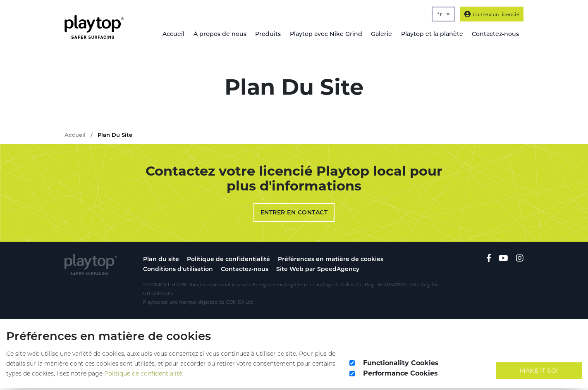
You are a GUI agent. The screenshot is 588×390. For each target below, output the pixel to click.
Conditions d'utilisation (178, 271)
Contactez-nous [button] (495, 34)
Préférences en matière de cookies (331, 261)
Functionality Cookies (401, 364)
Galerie (380, 34)
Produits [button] (266, 34)
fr (443, 14)
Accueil (171, 34)
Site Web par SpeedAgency (318, 271)
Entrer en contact (294, 214)
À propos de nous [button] (217, 34)
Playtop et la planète (431, 34)
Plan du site (161, 261)
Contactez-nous (245, 271)
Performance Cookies (400, 375)
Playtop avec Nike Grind (324, 34)
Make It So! (539, 372)
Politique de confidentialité (228, 261)
